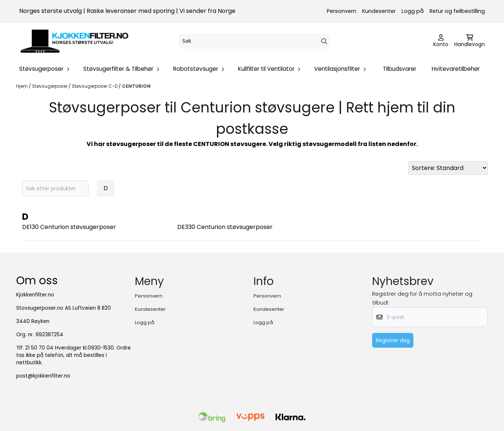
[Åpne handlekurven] (470, 41)
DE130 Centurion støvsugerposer (69, 227)
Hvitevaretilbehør (456, 69)
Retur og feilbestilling (457, 11)
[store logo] (74, 41)
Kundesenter (379, 11)
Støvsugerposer (50, 86)
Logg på (413, 11)
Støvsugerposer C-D (95, 86)
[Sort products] (448, 168)
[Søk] (254, 41)
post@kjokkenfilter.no (43, 376)
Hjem (22, 86)
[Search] (324, 41)
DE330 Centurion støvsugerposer (225, 227)
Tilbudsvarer (400, 69)
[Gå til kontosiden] (441, 41)
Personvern (342, 11)
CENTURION (136, 86)
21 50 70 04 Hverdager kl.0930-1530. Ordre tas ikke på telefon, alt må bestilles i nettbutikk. (73, 355)
